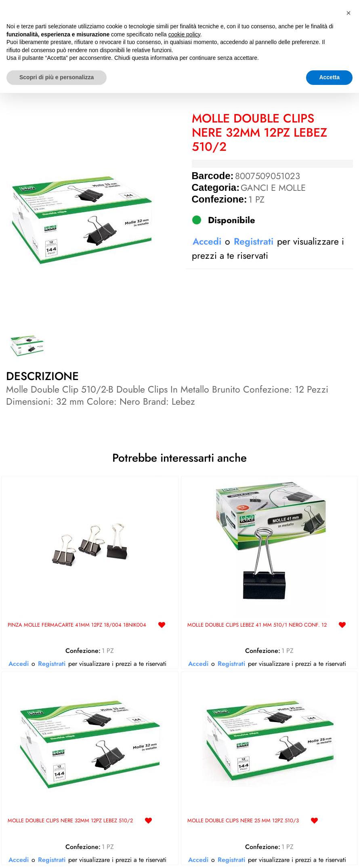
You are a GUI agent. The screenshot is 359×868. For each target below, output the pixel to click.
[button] (82, 218)
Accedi (207, 241)
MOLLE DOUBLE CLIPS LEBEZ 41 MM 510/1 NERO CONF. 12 (257, 625)
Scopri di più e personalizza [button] (57, 852)
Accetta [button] (329, 852)
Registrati (254, 241)
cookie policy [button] (184, 809)
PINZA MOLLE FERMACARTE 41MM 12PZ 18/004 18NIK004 (77, 625)
